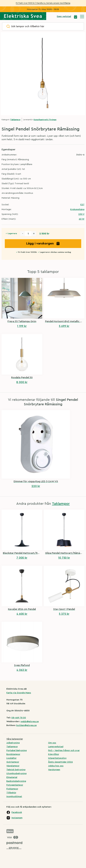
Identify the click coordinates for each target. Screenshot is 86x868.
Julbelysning (13, 743)
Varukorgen (54, 770)
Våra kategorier (15, 739)
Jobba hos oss (56, 766)
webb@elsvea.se (30, 722)
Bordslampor (13, 754)
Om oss (52, 743)
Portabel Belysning (17, 750)
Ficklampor (12, 789)
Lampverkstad (56, 747)
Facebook (17, 812)
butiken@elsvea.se (26, 725)
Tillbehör (11, 793)
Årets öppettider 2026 (60, 762)
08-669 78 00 (19, 718)
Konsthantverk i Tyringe (45, 120)
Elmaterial (12, 777)
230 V (81, 214)
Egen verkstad (64, 16)
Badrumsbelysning (16, 781)
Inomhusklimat (14, 797)
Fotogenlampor (15, 785)
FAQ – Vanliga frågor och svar (64, 750)
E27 (82, 205)
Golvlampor (13, 762)
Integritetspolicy (57, 758)
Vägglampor (13, 766)
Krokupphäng (77, 209)
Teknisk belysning (16, 770)
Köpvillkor (54, 754)
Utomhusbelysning (16, 774)
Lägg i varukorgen (43, 244)
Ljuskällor (11, 758)
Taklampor (15, 120)
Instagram (17, 818)
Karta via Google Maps (19, 693)
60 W (82, 219)
